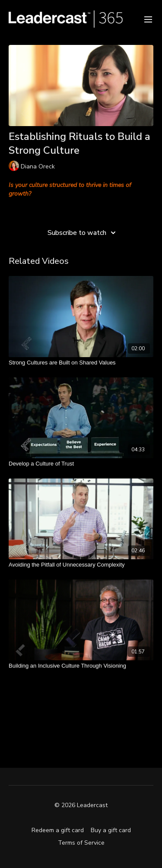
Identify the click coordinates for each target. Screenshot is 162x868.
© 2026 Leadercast (81, 805)
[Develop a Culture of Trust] (81, 464)
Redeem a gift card (58, 830)
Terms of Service (81, 843)
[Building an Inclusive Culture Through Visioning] (81, 666)
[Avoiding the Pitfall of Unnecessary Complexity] (81, 565)
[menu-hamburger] (148, 19)
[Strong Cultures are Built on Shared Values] (81, 363)
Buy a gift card (111, 830)
